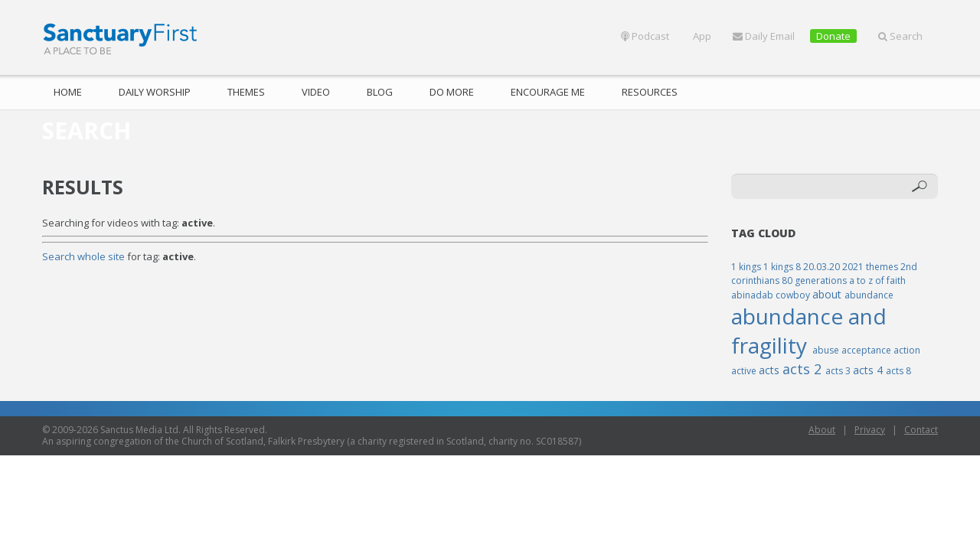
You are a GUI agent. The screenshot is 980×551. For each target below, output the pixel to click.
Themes (246, 92)
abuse (827, 350)
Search (900, 36)
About (822, 430)
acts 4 (869, 370)
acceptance (867, 350)
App (701, 36)
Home (68, 92)
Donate (833, 36)
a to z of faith (877, 280)
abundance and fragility (809, 331)
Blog (380, 92)
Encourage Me (548, 92)
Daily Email (764, 36)
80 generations (815, 280)
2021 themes (871, 267)
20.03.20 (823, 267)
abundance (869, 295)
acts (771, 370)
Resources (650, 92)
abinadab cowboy (772, 295)
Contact (921, 430)
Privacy (870, 430)
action (907, 350)
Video (316, 92)
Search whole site (83, 256)
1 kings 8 (783, 267)
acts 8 (898, 371)
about (828, 294)
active (745, 371)
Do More (452, 92)
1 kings (747, 267)
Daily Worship (155, 92)
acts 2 (804, 369)
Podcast (645, 36)
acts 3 (839, 371)
